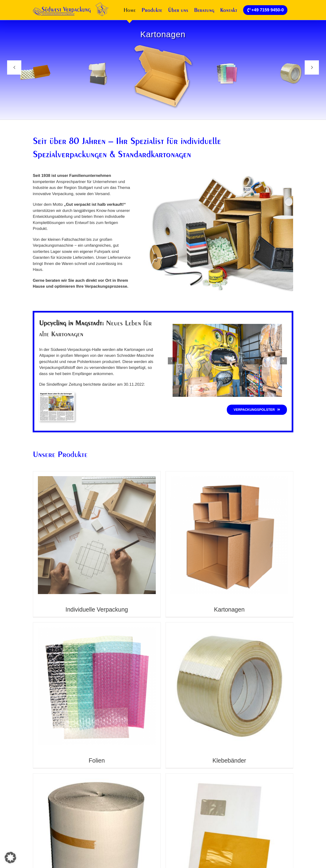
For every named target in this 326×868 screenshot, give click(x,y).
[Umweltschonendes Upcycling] (57, 394)
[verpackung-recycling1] (227, 326)
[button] (171, 361)
